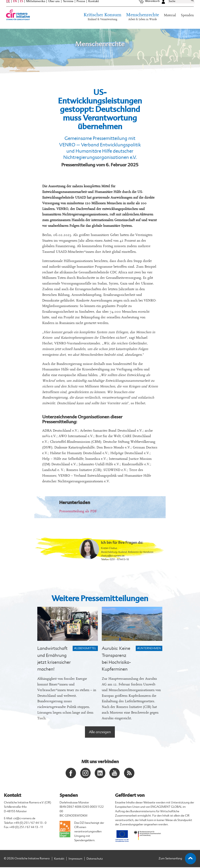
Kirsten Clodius (109, 548)
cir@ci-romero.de (24, 819)
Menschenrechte (143, 21)
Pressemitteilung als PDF (78, 511)
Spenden (187, 19)
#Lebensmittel (85, 648)
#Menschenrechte (29, 31)
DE (8, 5)
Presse (81, 6)
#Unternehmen (149, 648)
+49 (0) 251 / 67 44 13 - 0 (30, 824)
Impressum (75, 859)
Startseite (11, 31)
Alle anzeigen (100, 732)
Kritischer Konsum (102, 21)
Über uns (54, 6)
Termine (68, 6)
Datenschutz (95, 859)
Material (170, 19)
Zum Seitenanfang (177, 860)
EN (15, 5)
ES (21, 5)
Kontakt (94, 6)
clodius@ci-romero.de (113, 556)
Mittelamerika (36, 6)
